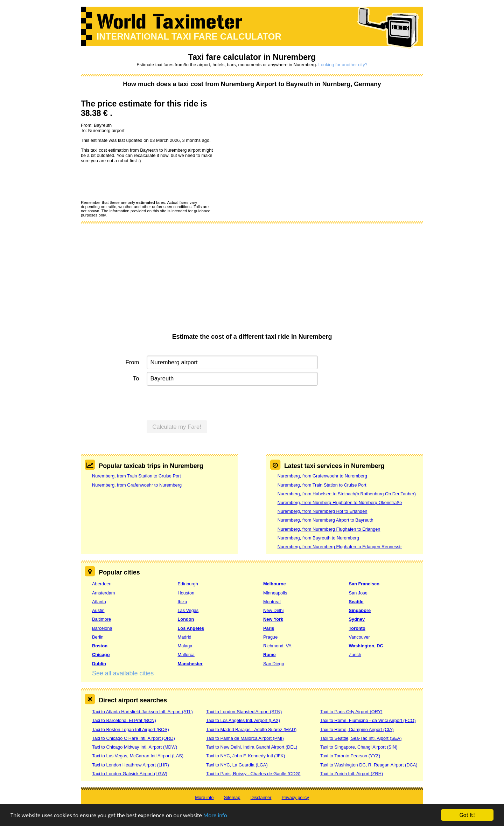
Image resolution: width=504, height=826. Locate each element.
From (132, 362)
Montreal (272, 602)
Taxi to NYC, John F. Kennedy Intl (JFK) (246, 756)
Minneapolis (275, 593)
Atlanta (99, 602)
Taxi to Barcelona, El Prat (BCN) (124, 720)
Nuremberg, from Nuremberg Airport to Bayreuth (325, 520)
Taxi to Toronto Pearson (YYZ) (350, 756)
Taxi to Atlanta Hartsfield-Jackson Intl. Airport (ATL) (142, 712)
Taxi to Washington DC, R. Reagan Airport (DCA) (369, 765)
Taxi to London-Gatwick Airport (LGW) (130, 774)
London (186, 619)
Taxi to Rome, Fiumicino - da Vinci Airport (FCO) (368, 720)
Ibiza (183, 602)
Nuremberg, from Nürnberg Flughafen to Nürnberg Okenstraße (340, 503)
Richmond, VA (277, 646)
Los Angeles (191, 628)
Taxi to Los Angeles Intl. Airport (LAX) (243, 720)
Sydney (357, 619)
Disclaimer (261, 797)
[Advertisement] (252, 281)
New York (273, 619)
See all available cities (123, 673)
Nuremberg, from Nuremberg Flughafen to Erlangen (329, 529)
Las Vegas (188, 610)
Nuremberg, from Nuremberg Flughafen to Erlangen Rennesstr (340, 547)
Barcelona (102, 628)
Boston (100, 646)
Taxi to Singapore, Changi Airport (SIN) (359, 747)
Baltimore (101, 619)
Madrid (185, 637)
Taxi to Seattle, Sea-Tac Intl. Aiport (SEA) (361, 738)
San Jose (358, 593)
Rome (269, 655)
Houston (186, 593)
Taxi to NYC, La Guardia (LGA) (237, 765)
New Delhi (273, 610)
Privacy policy (295, 797)
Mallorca (186, 655)
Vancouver (359, 637)
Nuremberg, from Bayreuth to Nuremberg (318, 538)
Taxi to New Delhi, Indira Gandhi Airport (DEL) (252, 747)
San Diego (274, 664)
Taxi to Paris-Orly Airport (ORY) (351, 712)
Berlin (98, 637)
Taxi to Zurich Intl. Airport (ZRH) (352, 774)
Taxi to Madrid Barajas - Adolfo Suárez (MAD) (251, 729)
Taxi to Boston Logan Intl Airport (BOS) (131, 729)
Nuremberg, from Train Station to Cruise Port (136, 476)
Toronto (357, 628)
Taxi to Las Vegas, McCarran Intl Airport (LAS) (138, 756)
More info (215, 815)
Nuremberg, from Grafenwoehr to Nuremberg (137, 485)
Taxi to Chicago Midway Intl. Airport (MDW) (135, 747)
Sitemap (232, 797)
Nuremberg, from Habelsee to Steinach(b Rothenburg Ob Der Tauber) (347, 494)
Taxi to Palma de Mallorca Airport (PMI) (245, 738)
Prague (270, 637)
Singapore (360, 610)
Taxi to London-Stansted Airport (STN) (244, 712)
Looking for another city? (343, 65)
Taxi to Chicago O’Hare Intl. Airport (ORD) (134, 738)
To (136, 378)
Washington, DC (366, 646)
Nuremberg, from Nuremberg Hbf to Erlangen (323, 511)
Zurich (355, 655)
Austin (98, 610)
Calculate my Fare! (177, 427)
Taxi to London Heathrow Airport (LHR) (131, 765)
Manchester (190, 664)
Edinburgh (188, 584)
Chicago (101, 655)
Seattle (356, 602)
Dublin (99, 664)
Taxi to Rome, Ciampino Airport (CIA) (357, 729)
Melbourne (275, 584)
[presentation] (134, 181)
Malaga (185, 646)
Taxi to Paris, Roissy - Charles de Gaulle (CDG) (253, 774)
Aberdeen (102, 584)
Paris (269, 628)
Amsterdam (103, 593)
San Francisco (364, 584)
